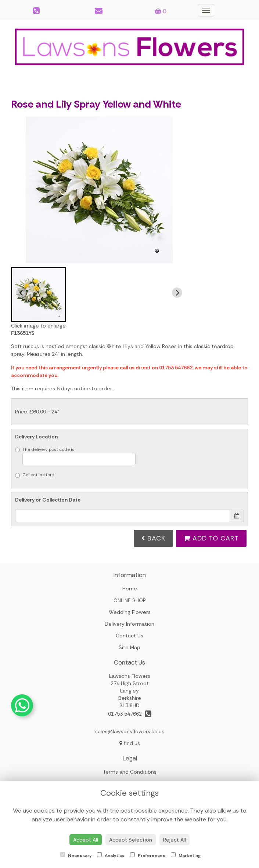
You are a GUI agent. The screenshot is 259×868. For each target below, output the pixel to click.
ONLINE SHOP (130, 600)
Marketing (186, 855)
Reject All (175, 840)
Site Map (129, 647)
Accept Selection (131, 840)
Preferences (148, 855)
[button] (39, 294)
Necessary (76, 855)
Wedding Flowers (130, 612)
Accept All (86, 840)
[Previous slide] (21, 293)
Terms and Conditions (130, 772)
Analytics (111, 855)
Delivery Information (129, 624)
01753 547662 (130, 714)
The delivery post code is (75, 456)
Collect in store (35, 475)
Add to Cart (211, 538)
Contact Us (129, 636)
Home (130, 589)
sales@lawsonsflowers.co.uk (130, 731)
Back (153, 538)
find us (130, 743)
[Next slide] (177, 293)
